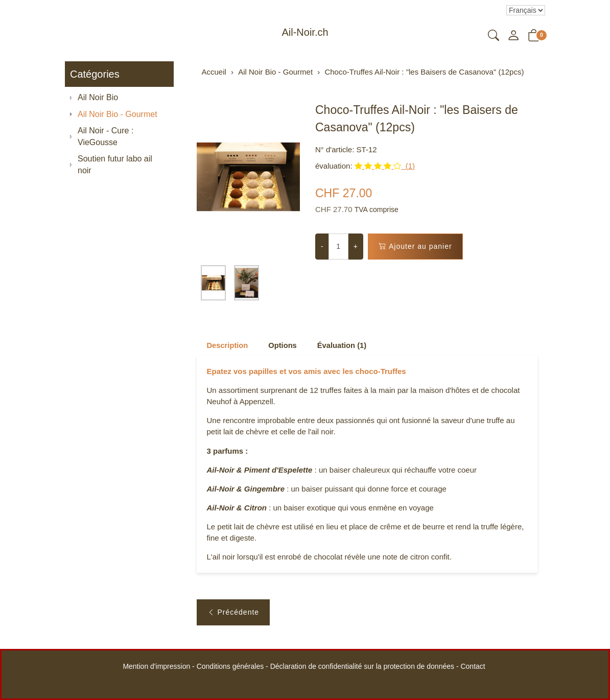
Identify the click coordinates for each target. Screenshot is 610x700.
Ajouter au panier (415, 247)
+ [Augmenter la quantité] (356, 246)
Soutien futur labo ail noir (115, 165)
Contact (473, 666)
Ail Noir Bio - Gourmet (118, 114)
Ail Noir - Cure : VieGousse (105, 136)
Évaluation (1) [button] (344, 346)
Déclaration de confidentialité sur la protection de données (362, 666)
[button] (494, 36)
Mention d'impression (156, 666)
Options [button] (284, 346)
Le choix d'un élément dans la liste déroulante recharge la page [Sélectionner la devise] (526, 10)
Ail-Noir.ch (305, 32)
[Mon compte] (513, 36)
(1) (385, 166)
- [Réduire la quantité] (322, 246)
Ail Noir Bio (98, 97)
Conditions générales (230, 666)
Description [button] (228, 346)
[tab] (223, 346)
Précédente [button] (233, 615)
